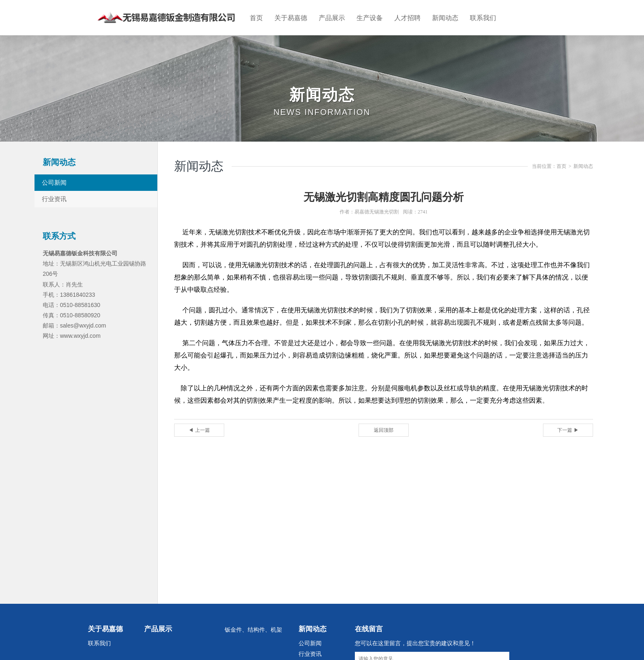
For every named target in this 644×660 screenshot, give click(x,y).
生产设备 (370, 21)
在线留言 (369, 634)
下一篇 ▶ (568, 435)
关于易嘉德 (291, 21)
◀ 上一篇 (199, 435)
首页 (256, 21)
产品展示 (332, 21)
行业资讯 (60, 203)
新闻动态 (445, 21)
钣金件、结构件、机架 (253, 634)
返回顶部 (384, 435)
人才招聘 (407, 21)
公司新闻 (60, 187)
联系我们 (483, 21)
